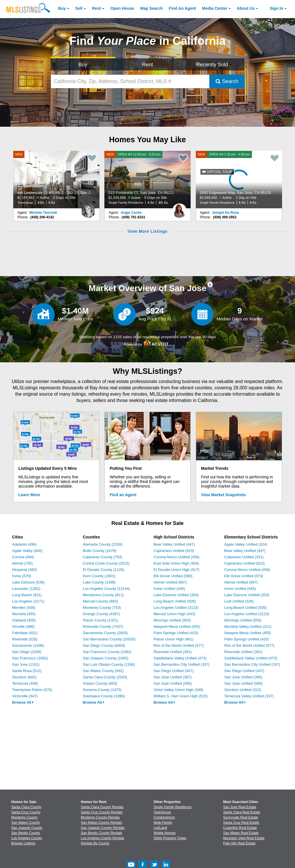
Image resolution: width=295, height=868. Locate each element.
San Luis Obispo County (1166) (109, 664)
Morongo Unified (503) (172, 620)
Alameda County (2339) (103, 544)
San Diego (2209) (27, 652)
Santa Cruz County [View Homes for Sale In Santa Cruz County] (26, 812)
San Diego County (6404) (104, 645)
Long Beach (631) (27, 595)
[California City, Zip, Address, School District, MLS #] (130, 81)
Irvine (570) (22, 576)
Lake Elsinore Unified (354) (176, 595)
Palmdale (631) (25, 633)
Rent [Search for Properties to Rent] (147, 65)
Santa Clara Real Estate (242, 812)
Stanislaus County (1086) (104, 696)
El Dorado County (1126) (104, 570)
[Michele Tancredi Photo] (88, 208)
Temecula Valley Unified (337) (249, 696)
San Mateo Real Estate (241, 833)
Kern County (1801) (99, 576)
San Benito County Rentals (101, 833)
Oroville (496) (23, 627)
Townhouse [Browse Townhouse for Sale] (162, 812)
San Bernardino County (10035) (109, 639)
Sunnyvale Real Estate (241, 817)
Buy (62, 8)
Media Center (215, 8)
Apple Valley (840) (27, 551)
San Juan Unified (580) (173, 683)
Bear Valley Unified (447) (174, 544)
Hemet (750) (22, 563)
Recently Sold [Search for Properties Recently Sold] (212, 65)
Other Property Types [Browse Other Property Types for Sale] (170, 838)
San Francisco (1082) (30, 658)
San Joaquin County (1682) (106, 658)
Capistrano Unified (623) (174, 551)
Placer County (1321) (100, 620)
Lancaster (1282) (26, 589)
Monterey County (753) (102, 608)
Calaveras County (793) (103, 557)
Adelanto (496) (24, 544)
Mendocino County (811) (103, 595)
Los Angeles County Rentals (103, 838)
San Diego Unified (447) (174, 671)
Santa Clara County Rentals (102, 807)
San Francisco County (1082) (107, 652)
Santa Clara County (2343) (105, 677)
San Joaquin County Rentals (103, 828)
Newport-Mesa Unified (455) (177, 627)
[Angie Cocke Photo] (179, 208)
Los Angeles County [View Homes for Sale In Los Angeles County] (27, 838)
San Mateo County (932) (103, 671)
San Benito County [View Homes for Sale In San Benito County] (26, 833)
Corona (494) (23, 557)
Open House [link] (122, 8)
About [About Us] (246, 8)
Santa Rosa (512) (27, 671)
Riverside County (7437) (103, 627)
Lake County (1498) (99, 582)
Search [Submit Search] (227, 81)
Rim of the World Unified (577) (179, 645)
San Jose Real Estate (240, 807)
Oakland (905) (24, 620)
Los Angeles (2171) (28, 601)
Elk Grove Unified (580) (173, 576)
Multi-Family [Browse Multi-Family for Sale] (163, 823)
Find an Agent (123, 495)
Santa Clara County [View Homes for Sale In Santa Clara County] (26, 807)
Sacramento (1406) (28, 645)
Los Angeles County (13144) (106, 589)
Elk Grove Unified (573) (244, 576)
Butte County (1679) (99, 551)
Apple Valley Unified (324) (246, 544)
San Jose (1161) (26, 664)
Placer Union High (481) (174, 639)
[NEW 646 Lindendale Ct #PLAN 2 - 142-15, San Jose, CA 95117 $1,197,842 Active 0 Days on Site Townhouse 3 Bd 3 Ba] (56, 180)
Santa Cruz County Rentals (102, 812)
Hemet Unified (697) (170, 582)
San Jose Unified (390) (243, 677)
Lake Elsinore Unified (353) (247, 595)
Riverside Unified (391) (173, 652)
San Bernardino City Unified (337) (181, 664)
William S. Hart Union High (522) (181, 696)
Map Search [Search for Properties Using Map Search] (152, 8)
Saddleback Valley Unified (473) (180, 658)
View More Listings (147, 231)
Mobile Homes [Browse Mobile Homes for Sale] (165, 833)
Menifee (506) (24, 608)
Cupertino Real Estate (240, 828)
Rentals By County (95, 843)
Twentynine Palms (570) (32, 690)
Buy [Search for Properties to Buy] (83, 65)
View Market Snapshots (223, 495)
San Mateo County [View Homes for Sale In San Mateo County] (25, 823)
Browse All (23, 702)
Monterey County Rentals (100, 817)
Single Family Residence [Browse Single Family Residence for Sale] (173, 807)
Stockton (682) (24, 677)
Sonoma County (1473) (102, 690)
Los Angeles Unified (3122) (176, 608)
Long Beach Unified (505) (175, 601)
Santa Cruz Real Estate (241, 823)
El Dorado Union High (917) (177, 570)
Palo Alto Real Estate (239, 843)
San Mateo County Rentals (101, 823)
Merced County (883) (100, 601)
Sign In (276, 8)
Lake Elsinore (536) (28, 582)
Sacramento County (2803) (105, 633)
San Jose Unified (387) (173, 677)
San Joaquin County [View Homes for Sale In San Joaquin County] (27, 828)
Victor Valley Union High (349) (178, 690)
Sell (79, 8)
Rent (96, 8)
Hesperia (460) (24, 570)
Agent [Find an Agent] (182, 8)
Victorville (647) (25, 696)
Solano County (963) (100, 683)
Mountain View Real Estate (244, 838)
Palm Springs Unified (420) (176, 633)
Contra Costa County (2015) (106, 563)
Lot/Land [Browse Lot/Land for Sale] (160, 828)
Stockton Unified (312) (243, 690)
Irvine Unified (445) (169, 589)
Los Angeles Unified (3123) (247, 614)
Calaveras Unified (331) (244, 557)
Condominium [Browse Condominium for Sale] (164, 817)
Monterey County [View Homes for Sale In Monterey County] (24, 817)
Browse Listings (23, 843)
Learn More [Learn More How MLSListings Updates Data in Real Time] (29, 495)
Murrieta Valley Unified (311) (248, 627)
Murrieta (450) (24, 614)
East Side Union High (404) (176, 563)
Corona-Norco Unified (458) (177, 557)
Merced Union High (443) (174, 614)
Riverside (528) (25, 639)
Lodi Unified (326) (239, 601)
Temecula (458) (25, 683)
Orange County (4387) (101, 614)
